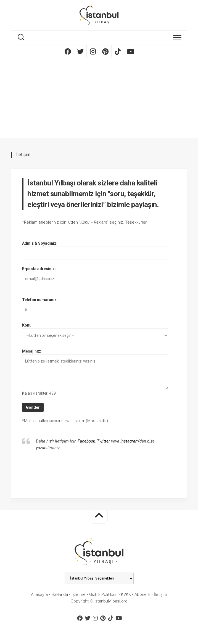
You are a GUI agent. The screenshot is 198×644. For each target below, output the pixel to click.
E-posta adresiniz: (39, 269)
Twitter (103, 441)
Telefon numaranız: (40, 300)
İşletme (79, 594)
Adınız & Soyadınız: (40, 243)
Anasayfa (39, 594)
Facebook (86, 441)
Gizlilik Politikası (103, 594)
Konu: (27, 325)
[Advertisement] (99, 99)
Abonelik (142, 594)
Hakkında (60, 594)
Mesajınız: (32, 351)
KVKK (126, 594)
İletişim (160, 594)
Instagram (130, 441)
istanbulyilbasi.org (111, 601)
